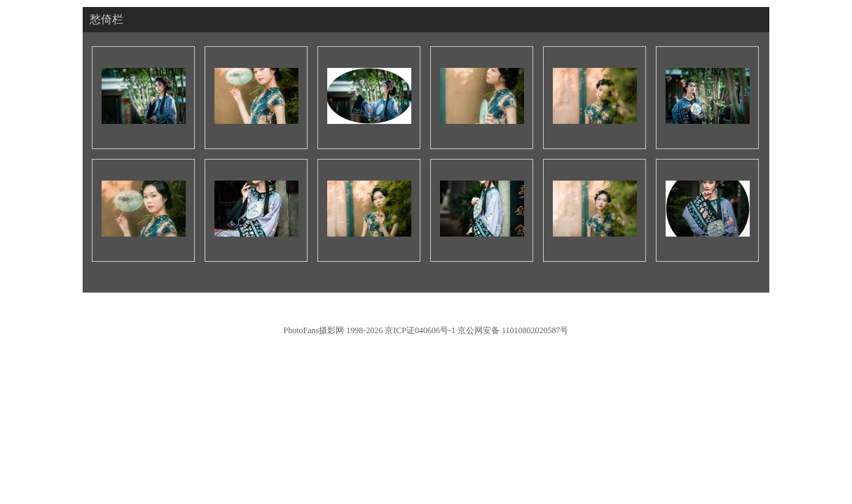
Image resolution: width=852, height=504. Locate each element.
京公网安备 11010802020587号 (513, 330)
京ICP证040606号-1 (420, 330)
